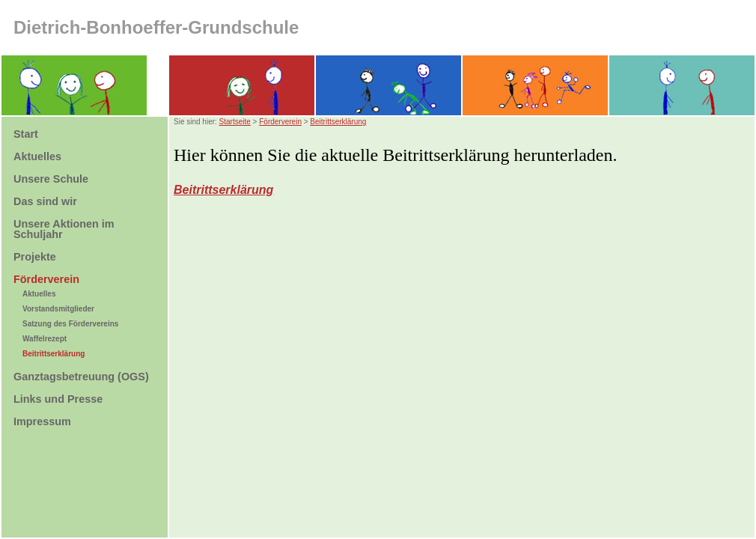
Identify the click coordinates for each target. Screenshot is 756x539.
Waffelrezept (45, 339)
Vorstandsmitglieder (58, 309)
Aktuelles (39, 294)
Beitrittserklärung (54, 354)
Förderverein (280, 122)
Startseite (235, 122)
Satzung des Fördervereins (70, 324)
